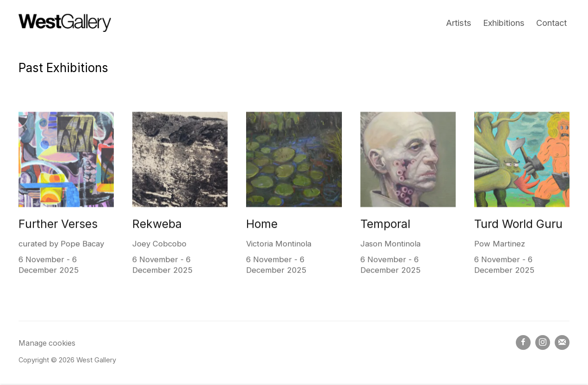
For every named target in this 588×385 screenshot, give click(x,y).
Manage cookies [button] (47, 343)
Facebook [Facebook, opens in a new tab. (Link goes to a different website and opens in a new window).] (523, 342)
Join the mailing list (562, 342)
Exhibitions (504, 23)
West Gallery (65, 23)
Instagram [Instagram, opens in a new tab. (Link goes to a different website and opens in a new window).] (543, 342)
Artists (459, 23)
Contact (551, 23)
